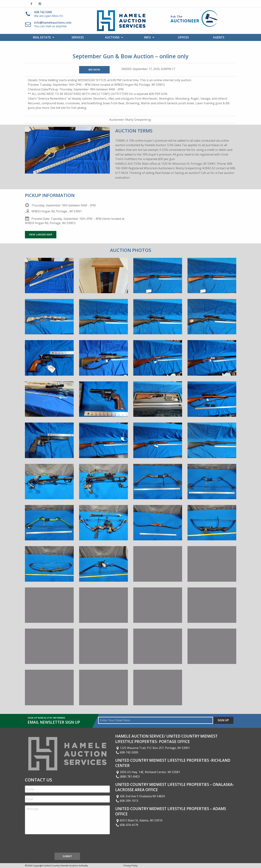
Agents (219, 37)
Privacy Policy (131, 865)
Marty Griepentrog (138, 120)
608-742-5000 (127, 752)
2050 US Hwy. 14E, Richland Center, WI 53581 (148, 772)
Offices (183, 37)
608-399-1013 (127, 801)
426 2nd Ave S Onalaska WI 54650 (140, 796)
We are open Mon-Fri (49, 14)
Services (78, 37)
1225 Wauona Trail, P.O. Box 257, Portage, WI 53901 (153, 748)
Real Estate (42, 37)
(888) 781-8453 (128, 777)
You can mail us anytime (53, 24)
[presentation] (52, 844)
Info (147, 37)
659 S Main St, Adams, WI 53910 (139, 820)
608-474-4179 (127, 825)
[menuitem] (43, 37)
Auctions (112, 37)
